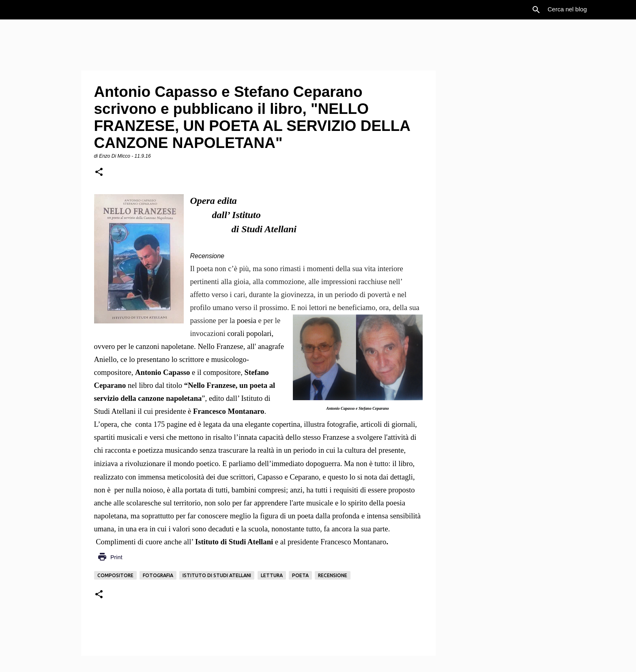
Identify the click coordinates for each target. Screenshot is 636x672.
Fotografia (158, 575)
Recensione (333, 575)
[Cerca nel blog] (587, 10)
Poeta (300, 575)
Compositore (115, 575)
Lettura (272, 575)
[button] (99, 172)
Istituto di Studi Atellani (217, 575)
